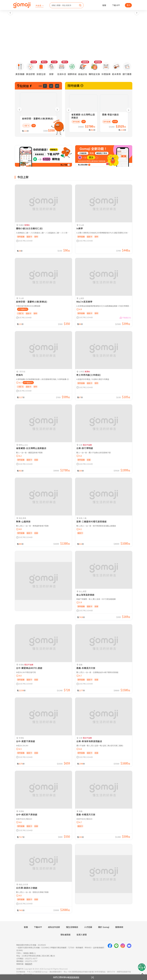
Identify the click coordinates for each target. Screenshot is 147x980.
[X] (93, 977)
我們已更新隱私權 (66, 977)
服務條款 (119, 927)
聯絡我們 (29, 964)
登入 (129, 5)
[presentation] (10, 12)
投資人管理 (82, 935)
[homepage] (22, 5)
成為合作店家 (54, 927)
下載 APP (116, 5)
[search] (80, 5)
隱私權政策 (66, 935)
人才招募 (88, 927)
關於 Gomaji (104, 927)
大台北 (39, 5)
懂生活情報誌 (72, 927)
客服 (104, 5)
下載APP (38, 927)
